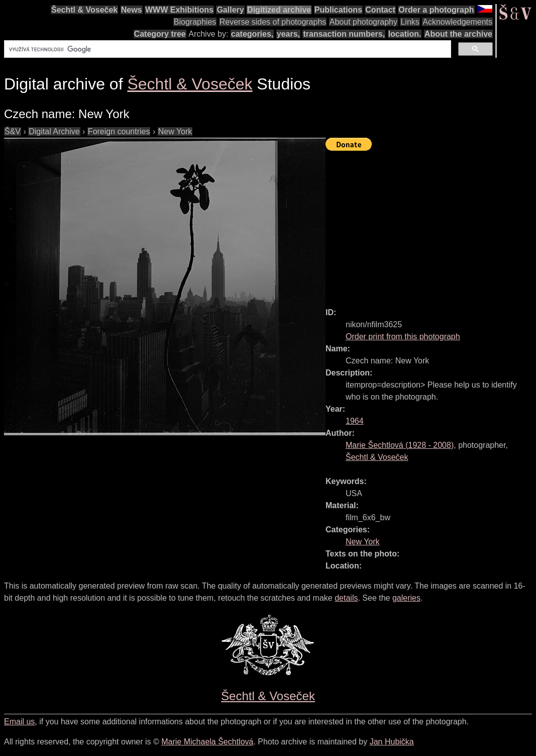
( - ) (400, 445)
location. (405, 34)
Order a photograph (436, 10)
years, (288, 34)
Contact (380, 10)
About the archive (458, 34)
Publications (338, 10)
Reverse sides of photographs (273, 22)
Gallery (230, 10)
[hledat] (227, 49)
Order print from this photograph (403, 337)
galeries (406, 598)
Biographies (195, 22)
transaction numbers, (344, 34)
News (132, 10)
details (346, 598)
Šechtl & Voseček (84, 10)
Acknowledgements (457, 22)
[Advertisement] (431, 225)
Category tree (160, 34)
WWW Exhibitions (179, 10)
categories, (252, 34)
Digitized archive (279, 10)
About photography (363, 22)
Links (410, 22)
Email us (19, 722)
